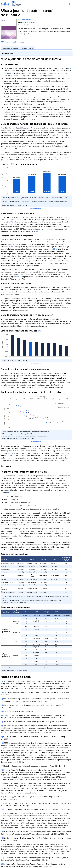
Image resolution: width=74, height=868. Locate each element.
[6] (42, 135)
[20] (12, 460)
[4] (43, 110)
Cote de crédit (27, 20)
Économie (32, 22)
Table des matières (7, 53)
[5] (21, 128)
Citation (24, 48)
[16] (36, 305)
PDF (2, 42)
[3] (57, 79)
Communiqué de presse (15, 42)
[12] (56, 249)
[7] (69, 137)
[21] (65, 460)
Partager (32, 48)
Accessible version (35, 208)
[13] (60, 261)
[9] (12, 222)
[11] (12, 247)
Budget (26, 22)
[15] (64, 277)
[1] (70, 68)
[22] (10, 492)
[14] (18, 277)
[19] (11, 453)
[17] (2, 813)
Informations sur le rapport (11, 48)
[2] (11, 73)
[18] (43, 448)
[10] (36, 231)
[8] (25, 146)
